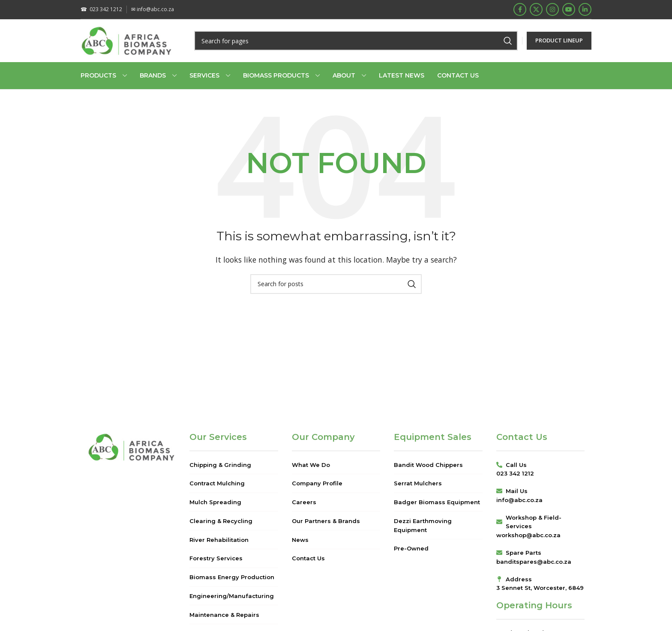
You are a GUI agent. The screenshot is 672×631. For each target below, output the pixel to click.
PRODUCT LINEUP (559, 40)
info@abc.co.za (153, 9)
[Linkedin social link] (585, 9)
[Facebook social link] (520, 9)
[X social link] (536, 9)
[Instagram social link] (552, 9)
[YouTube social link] (569, 9)
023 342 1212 (101, 9)
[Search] (356, 41)
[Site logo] (127, 40)
